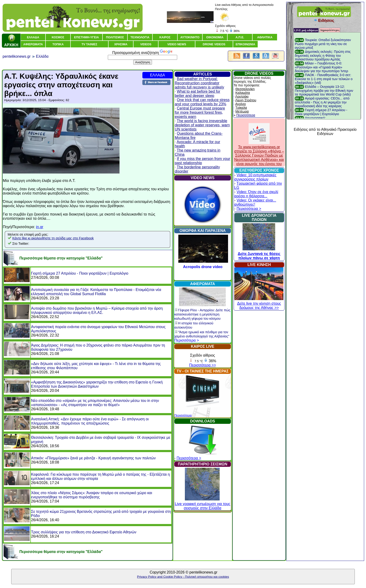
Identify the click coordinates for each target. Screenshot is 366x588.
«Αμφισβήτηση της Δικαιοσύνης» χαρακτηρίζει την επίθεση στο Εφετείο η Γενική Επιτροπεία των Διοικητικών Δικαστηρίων (97, 384)
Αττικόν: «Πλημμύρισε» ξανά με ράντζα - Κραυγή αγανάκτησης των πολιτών (93, 458)
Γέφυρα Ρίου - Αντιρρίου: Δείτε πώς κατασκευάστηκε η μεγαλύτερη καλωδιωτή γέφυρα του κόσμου (202, 314)
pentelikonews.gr (17, 56)
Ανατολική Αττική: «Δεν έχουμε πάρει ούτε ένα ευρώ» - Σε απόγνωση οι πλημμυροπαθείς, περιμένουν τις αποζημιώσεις (90, 421)
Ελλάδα (42, 56)
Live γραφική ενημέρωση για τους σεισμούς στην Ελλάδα (202, 504)
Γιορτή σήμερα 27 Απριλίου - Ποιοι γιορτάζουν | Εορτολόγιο (80, 273)
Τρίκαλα (241, 108)
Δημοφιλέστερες (330, 30)
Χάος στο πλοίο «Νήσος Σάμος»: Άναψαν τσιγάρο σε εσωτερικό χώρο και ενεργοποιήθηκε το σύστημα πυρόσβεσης (92, 495)
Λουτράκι (242, 96)
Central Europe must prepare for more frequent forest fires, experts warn (200, 112)
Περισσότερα (183, 415)
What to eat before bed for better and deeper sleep (198, 94)
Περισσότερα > (187, 340)
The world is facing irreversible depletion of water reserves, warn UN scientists (202, 125)
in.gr (40, 227)
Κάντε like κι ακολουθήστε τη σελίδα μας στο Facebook (53, 238)
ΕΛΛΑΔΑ (158, 75)
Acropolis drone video (203, 267)
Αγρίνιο (241, 104)
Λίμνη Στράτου (246, 100)
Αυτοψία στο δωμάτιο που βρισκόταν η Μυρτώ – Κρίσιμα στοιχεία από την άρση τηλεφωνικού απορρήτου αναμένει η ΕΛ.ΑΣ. (97, 310)
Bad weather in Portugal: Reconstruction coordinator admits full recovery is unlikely (200, 83)
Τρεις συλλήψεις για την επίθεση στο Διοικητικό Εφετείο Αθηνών (84, 532)
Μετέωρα (242, 111)
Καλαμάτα (243, 93)
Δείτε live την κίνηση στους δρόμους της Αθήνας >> (259, 303)
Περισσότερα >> (202, 365)
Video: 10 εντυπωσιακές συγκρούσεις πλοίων (255, 177)
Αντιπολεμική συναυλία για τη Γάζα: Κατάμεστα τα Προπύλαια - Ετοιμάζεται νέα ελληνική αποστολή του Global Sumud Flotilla (96, 292)
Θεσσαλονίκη (245, 89)
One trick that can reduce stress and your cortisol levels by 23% (202, 102)
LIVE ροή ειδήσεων (306, 30)
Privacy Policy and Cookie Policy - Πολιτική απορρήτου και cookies (183, 577)
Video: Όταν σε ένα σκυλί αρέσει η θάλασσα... (256, 194)
